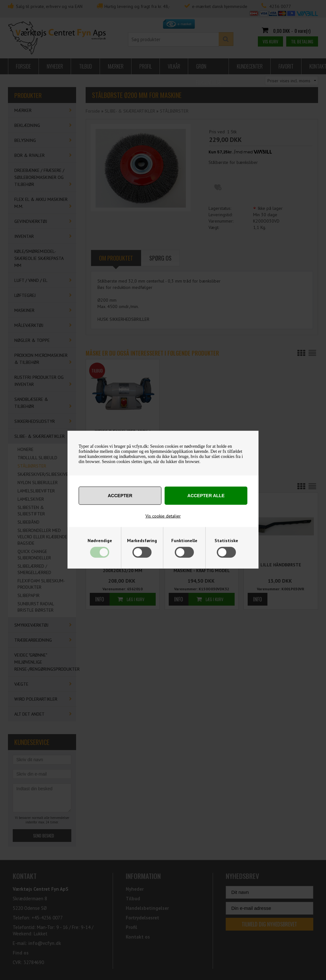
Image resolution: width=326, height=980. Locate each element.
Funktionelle (184, 541)
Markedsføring (142, 541)
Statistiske (226, 541)
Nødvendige (100, 541)
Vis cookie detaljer (163, 516)
